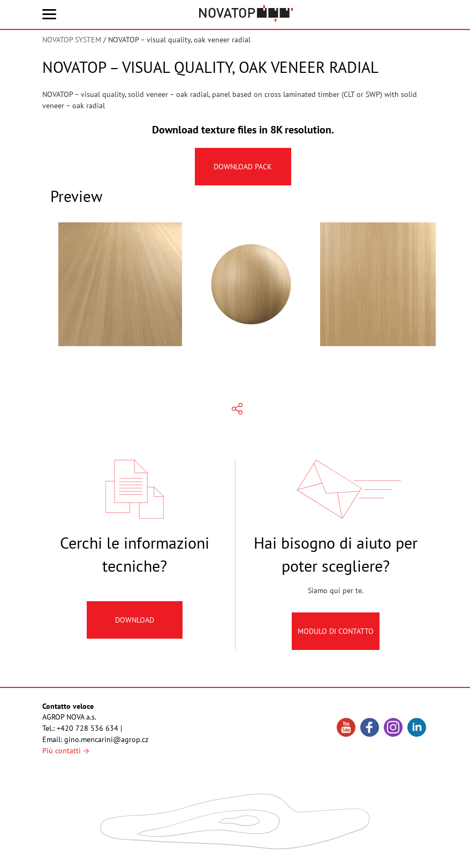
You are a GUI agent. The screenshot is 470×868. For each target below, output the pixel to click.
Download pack (243, 167)
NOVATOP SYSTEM (72, 40)
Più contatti (66, 751)
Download (135, 628)
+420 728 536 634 (88, 728)
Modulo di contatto (336, 640)
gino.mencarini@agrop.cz (106, 739)
